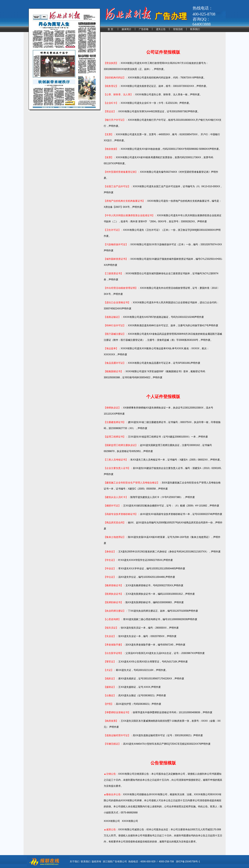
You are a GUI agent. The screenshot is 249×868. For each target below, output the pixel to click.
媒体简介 (127, 29)
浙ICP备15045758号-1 (188, 862)
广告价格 (144, 29)
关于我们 (75, 862)
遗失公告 (161, 29)
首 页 (110, 29)
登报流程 (178, 29)
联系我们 (195, 29)
